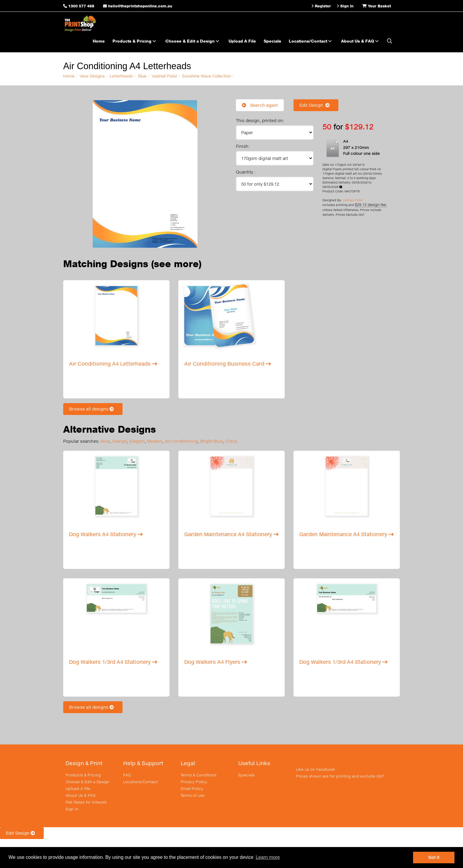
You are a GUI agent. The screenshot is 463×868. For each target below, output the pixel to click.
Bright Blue (212, 441)
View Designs (92, 76)
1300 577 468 (81, 6)
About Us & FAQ (361, 41)
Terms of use (193, 795)
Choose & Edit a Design (193, 41)
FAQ (127, 775)
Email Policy (192, 788)
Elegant (137, 441)
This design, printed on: (260, 120)
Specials (272, 41)
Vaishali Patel (164, 76)
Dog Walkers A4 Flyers (216, 662)
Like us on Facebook (316, 769)
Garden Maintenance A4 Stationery (231, 534)
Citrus (231, 441)
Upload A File (242, 41)
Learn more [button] (268, 857)
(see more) (176, 264)
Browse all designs (93, 409)
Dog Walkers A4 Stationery (106, 534)
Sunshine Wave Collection (207, 76)
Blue (142, 76)
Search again (260, 105)
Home (99, 41)
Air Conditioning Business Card (228, 364)
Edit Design (316, 105)
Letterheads (121, 76)
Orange (120, 441)
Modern (155, 441)
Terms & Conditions (199, 775)
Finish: (243, 146)
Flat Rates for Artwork (86, 802)
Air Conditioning (181, 441)
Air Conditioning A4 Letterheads (113, 364)
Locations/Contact (311, 41)
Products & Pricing (135, 41)
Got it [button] (434, 857)
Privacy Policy (194, 782)
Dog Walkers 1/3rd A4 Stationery (113, 662)
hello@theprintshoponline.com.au (138, 6)
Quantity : (246, 172)
